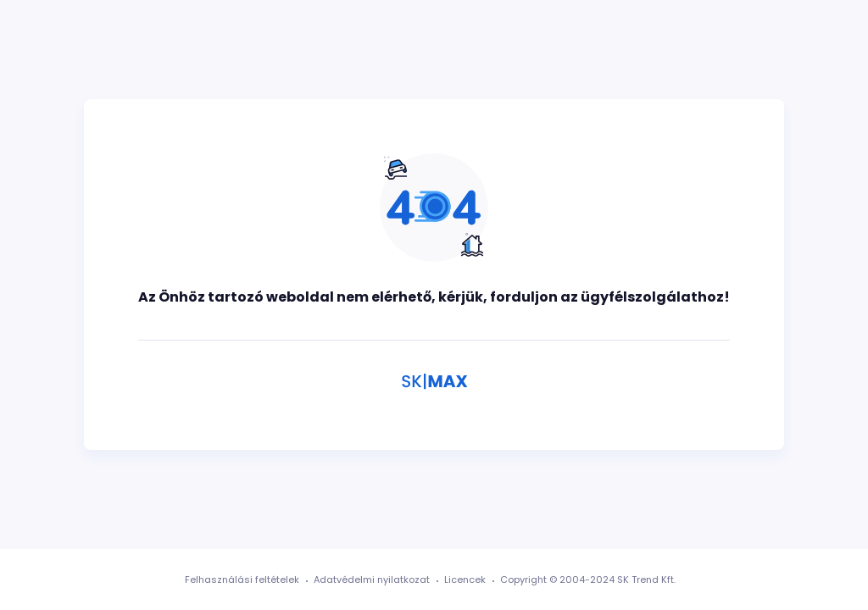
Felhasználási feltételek (242, 579)
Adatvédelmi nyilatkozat (372, 579)
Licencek (465, 579)
